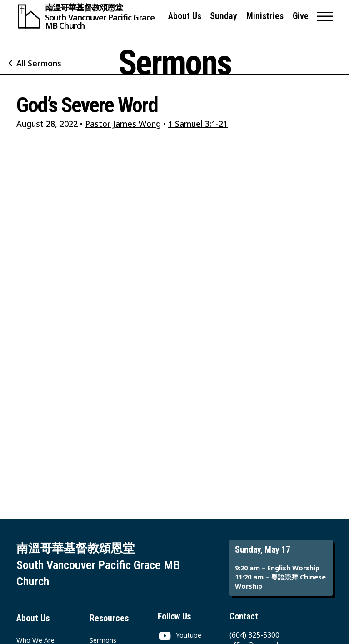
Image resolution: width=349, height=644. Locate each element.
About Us (185, 16)
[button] (325, 16)
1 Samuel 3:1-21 (198, 124)
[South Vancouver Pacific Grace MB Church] (88, 16)
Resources (109, 618)
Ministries (265, 16)
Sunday (224, 16)
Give (301, 16)
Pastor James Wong (123, 124)
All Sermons (39, 63)
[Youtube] (179, 635)
